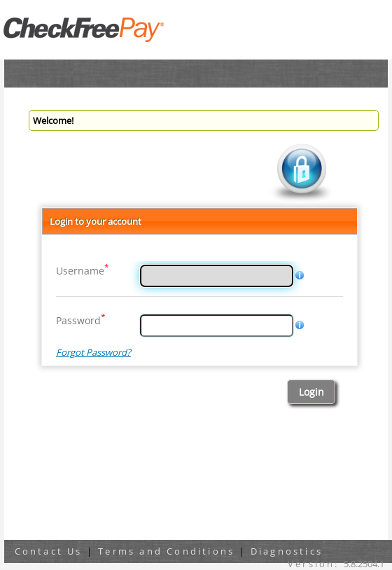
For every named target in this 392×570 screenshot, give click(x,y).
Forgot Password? (93, 352)
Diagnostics (287, 551)
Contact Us (49, 551)
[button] (311, 392)
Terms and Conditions (166, 551)
